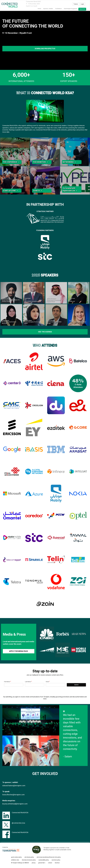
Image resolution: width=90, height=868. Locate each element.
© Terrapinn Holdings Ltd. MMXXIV (20, 863)
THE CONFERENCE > (11, 162)
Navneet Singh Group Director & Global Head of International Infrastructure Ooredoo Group (17, 300)
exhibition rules (15, 860)
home (39, 9)
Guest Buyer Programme (71, 9)
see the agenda (45, 332)
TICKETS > (37, 191)
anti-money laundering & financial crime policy (49, 857)
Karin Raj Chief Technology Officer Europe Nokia (78, 322)
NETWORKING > (69, 162)
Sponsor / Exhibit (48, 9)
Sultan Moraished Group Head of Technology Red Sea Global (54, 300)
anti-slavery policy (29, 857)
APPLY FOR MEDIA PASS (19, 651)
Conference (58, 9)
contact (50, 863)
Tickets (76, 4)
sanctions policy (56, 860)
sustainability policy (44, 860)
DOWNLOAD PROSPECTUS (45, 49)
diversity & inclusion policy (29, 860)
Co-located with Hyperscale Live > (70, 189)
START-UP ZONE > (10, 191)
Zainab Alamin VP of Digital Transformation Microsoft (9, 322)
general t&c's (42, 863)
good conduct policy (16, 857)
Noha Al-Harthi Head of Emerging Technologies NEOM (33, 322)
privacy (34, 863)
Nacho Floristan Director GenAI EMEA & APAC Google (54, 322)
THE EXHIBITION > (40, 162)
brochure (57, 863)
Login (82, 4)
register (82, 9)
